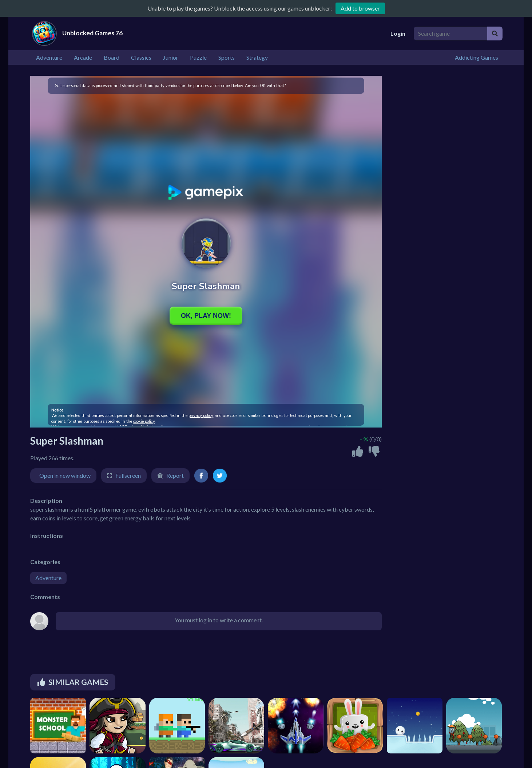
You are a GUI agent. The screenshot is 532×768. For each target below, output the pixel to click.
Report (175, 475)
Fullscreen (128, 475)
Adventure (48, 578)
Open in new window (65, 475)
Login (398, 33)
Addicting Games (477, 57)
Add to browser (360, 8)
